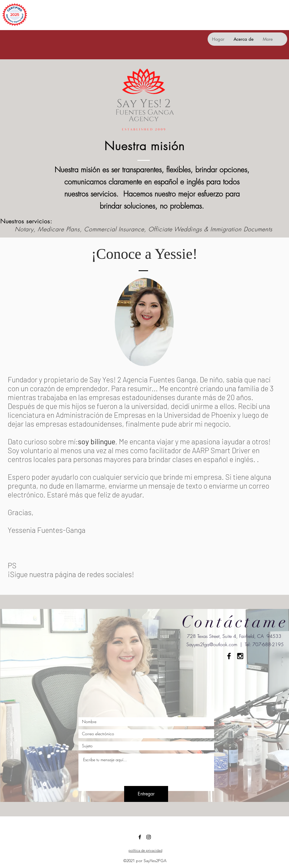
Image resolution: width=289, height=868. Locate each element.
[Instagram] (149, 837)
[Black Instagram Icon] (240, 656)
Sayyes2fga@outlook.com (212, 644)
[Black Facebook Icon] (229, 656)
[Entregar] (146, 794)
